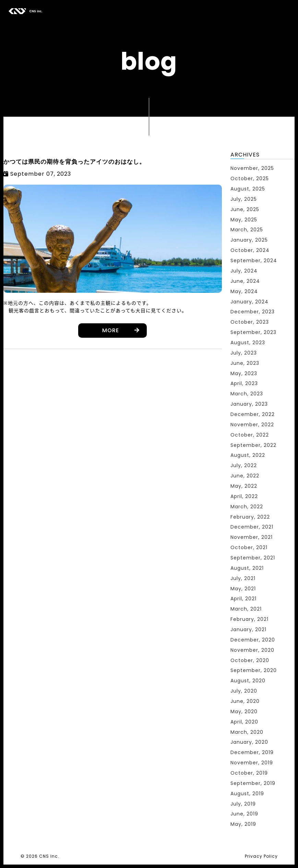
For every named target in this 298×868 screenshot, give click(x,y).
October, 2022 (250, 435)
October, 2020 (250, 660)
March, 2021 (246, 609)
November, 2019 (252, 763)
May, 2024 (244, 291)
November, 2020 (252, 650)
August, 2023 (248, 343)
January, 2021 (248, 629)
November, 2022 (252, 425)
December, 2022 (253, 414)
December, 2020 (253, 640)
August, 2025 (248, 189)
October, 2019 (249, 773)
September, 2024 (254, 261)
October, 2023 (250, 322)
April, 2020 (244, 722)
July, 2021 (243, 578)
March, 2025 (247, 230)
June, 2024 (245, 281)
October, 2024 (250, 250)
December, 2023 (253, 312)
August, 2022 (248, 455)
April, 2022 (244, 496)
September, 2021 (253, 558)
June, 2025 (245, 209)
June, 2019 (244, 814)
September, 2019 (253, 783)
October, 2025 (250, 178)
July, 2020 (244, 691)
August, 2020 (248, 681)
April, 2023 (244, 383)
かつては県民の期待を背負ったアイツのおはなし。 (74, 162)
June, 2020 (245, 701)
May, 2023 (244, 373)
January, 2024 (249, 302)
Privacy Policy (261, 856)
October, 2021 (249, 547)
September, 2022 (253, 445)
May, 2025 (244, 220)
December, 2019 (252, 752)
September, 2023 (253, 332)
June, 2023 (245, 363)
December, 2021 (252, 527)
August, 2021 (247, 568)
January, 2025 (249, 240)
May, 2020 (244, 711)
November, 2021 (252, 537)
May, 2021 (243, 589)
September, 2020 (254, 670)
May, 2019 (243, 824)
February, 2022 (250, 517)
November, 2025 (252, 168)
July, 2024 (244, 271)
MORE (111, 330)
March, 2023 (247, 394)
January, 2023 (249, 404)
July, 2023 (244, 353)
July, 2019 (243, 804)
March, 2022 (247, 507)
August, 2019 (247, 794)
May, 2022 (244, 486)
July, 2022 (244, 465)
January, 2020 (249, 742)
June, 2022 (245, 476)
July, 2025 (244, 199)
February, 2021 (249, 619)
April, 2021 (243, 599)
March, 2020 (247, 732)
